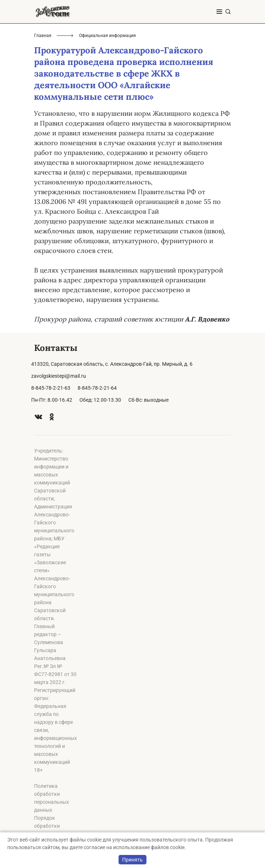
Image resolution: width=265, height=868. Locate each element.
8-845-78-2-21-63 (51, 388)
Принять (132, 860)
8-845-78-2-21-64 (97, 388)
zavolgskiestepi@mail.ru (59, 376)
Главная (43, 36)
